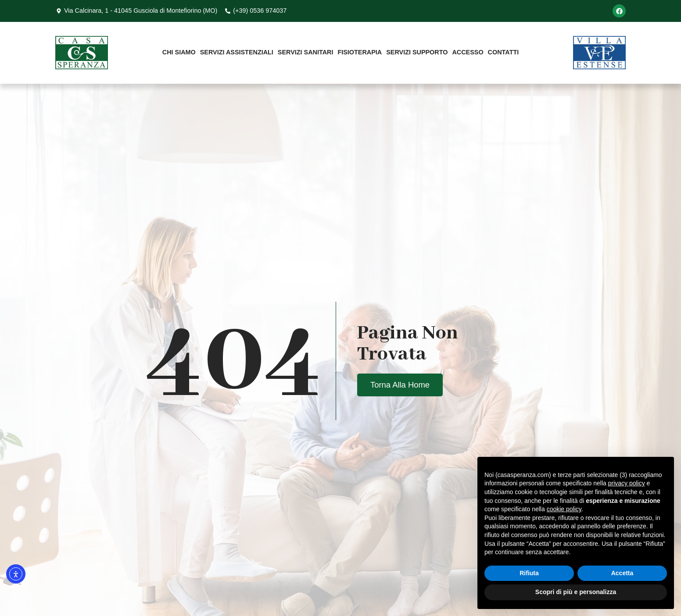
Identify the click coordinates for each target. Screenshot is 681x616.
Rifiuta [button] (529, 573)
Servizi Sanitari (306, 52)
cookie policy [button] (564, 509)
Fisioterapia (360, 52)
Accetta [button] (622, 573)
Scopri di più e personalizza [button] (576, 592)
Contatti (504, 52)
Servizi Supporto (417, 52)
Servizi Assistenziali (237, 52)
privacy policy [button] (627, 483)
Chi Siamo (179, 52)
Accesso (468, 52)
